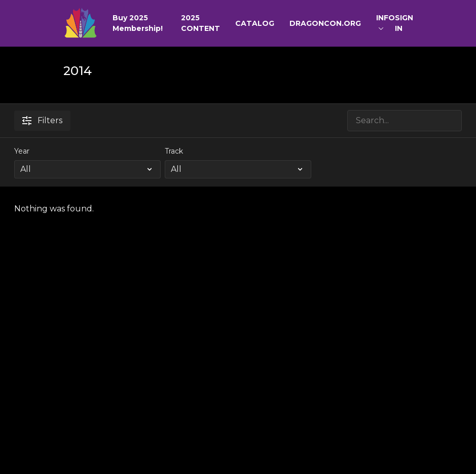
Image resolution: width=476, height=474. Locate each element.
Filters (42, 120)
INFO (386, 22)
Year (22, 151)
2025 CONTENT (200, 23)
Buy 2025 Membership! (138, 23)
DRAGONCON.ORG (325, 23)
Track (174, 151)
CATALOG (255, 23)
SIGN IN (404, 23)
